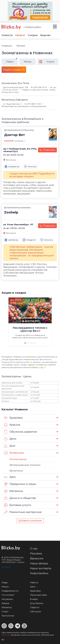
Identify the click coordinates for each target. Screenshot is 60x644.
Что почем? (8, 595)
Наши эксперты (41, 568)
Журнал (45, 35)
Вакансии (37, 558)
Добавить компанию (30, 521)
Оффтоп (35, 607)
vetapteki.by (12, 167)
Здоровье (13, 418)
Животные (14, 453)
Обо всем (36, 611)
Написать (30, 167)
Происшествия (38, 595)
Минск (5, 587)
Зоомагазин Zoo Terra (15, 83)
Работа (34, 582)
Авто (10, 477)
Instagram (29, 240)
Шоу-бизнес (37, 603)
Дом (10, 446)
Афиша (5, 603)
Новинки (7, 46)
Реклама (36, 554)
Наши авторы (39, 563)
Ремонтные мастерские (23, 512)
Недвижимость (10, 591)
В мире (34, 599)
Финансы (7, 607)
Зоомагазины (18, 459)
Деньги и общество (20, 498)
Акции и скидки (14, 293)
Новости (7, 35)
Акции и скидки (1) (14, 70)
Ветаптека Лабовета (15, 100)
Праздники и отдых (20, 484)
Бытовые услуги (18, 505)
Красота (12, 425)
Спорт (5, 611)
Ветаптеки (16, 471)
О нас (34, 549)
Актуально (7, 599)
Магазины (14, 491)
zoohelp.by (11, 240)
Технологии (8, 616)
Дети (10, 439)
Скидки (33, 35)
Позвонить (49, 150)
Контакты (6, 567)
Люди (5, 582)
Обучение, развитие (20, 432)
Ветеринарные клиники (25, 465)
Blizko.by (6, 635)
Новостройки (39, 573)
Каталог (20, 35)
